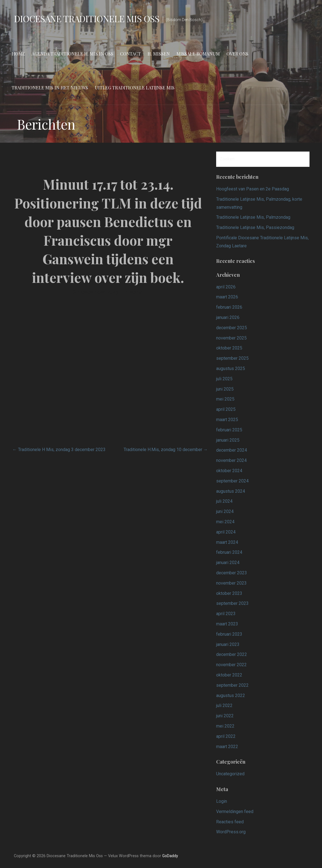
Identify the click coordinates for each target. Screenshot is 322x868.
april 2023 (226, 614)
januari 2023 (228, 644)
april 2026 (226, 287)
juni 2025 (225, 389)
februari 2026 (229, 307)
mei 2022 (225, 726)
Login (222, 801)
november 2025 (231, 338)
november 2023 (231, 583)
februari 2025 (229, 430)
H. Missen (159, 54)
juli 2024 (224, 501)
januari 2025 (228, 440)
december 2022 (232, 654)
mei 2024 (225, 522)
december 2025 (232, 328)
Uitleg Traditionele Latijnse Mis (135, 88)
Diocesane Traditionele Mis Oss (87, 18)
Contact (130, 54)
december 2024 (232, 450)
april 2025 (226, 409)
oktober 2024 (229, 471)
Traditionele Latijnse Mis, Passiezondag (255, 227)
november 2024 (231, 460)
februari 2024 (229, 552)
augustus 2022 (231, 695)
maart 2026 (227, 297)
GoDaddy (170, 856)
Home (18, 54)
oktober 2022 (229, 675)
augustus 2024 (231, 491)
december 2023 (232, 573)
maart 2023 (227, 624)
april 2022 (226, 736)
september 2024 (232, 481)
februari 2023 (229, 634)
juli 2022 (224, 705)
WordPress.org (231, 832)
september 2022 (232, 685)
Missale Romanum (198, 54)
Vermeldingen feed (235, 812)
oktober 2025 (229, 348)
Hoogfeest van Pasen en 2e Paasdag (253, 189)
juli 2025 (224, 379)
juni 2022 (225, 716)
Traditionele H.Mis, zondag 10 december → (166, 450)
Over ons (237, 54)
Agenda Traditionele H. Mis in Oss (73, 54)
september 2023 (232, 603)
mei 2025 (225, 399)
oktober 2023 (229, 593)
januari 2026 (228, 317)
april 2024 (226, 532)
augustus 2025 (231, 368)
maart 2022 (227, 747)
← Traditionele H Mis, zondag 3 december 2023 (59, 450)
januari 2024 (228, 563)
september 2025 (232, 358)
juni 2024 (225, 511)
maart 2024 (227, 542)
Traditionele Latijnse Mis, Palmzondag (253, 217)
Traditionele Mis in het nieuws (50, 88)
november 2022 (231, 665)
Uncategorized (230, 774)
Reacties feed (230, 822)
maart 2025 (227, 420)
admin (137, 292)
